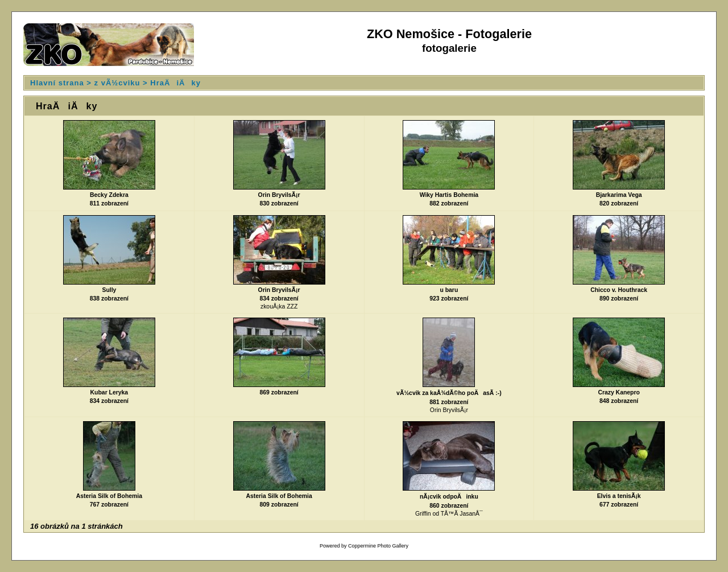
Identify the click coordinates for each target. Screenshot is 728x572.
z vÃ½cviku (117, 83)
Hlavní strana (57, 83)
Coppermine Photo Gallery (378, 546)
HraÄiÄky (175, 83)
